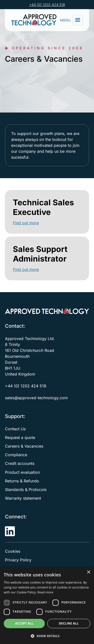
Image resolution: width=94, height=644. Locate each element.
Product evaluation (22, 472)
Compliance (16, 455)
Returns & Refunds (22, 481)
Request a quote (20, 437)
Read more (46, 592)
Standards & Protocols (26, 490)
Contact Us (15, 429)
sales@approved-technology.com (36, 398)
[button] (78, 20)
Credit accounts (20, 463)
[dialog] (47, 606)
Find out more (26, 223)
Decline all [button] (69, 623)
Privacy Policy (18, 560)
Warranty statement (23, 498)
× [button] (88, 572)
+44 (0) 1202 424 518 (47, 5)
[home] (35, 20)
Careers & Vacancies (24, 446)
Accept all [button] (24, 623)
